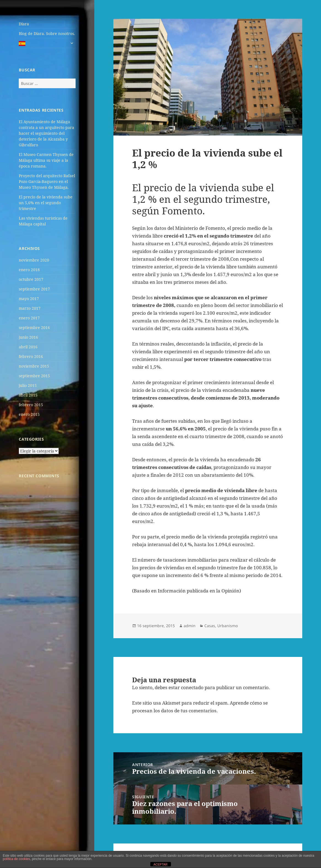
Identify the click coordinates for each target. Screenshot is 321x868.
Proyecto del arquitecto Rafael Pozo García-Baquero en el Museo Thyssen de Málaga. (47, 181)
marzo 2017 (30, 308)
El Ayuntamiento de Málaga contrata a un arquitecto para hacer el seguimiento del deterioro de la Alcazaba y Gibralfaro (46, 133)
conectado (192, 687)
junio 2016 (28, 337)
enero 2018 (29, 270)
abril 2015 (28, 395)
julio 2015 (28, 385)
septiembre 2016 (34, 327)
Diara (24, 24)
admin (190, 626)
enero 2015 (29, 414)
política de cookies (16, 859)
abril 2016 (28, 347)
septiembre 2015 (34, 376)
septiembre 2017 (34, 289)
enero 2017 (29, 318)
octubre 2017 (31, 279)
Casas (210, 626)
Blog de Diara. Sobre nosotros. (47, 33)
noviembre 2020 (34, 260)
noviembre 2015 (34, 366)
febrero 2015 (31, 405)
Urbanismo (228, 626)
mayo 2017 (29, 299)
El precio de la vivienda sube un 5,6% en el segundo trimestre (46, 203)
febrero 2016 (31, 356)
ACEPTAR (160, 864)
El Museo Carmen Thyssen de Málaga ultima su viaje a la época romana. (46, 160)
